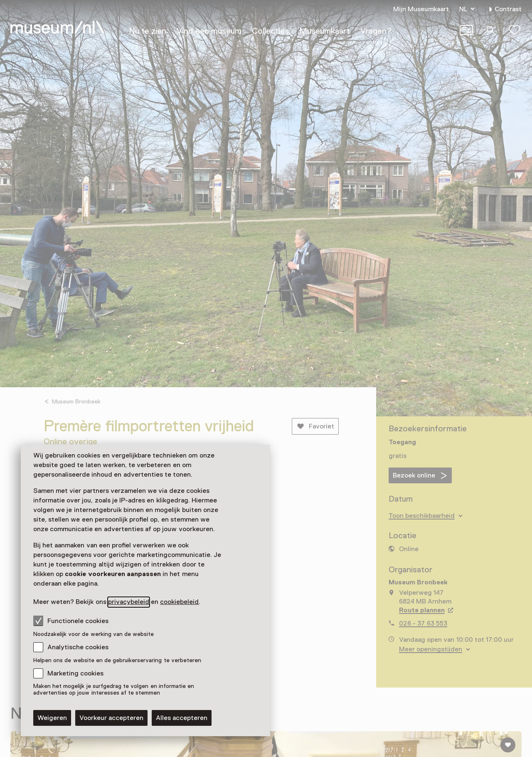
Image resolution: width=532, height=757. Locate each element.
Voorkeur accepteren (111, 718)
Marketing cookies (75, 673)
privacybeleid (129, 602)
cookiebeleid (179, 602)
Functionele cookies (71, 621)
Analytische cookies (78, 647)
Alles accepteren (182, 718)
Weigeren (52, 718)
